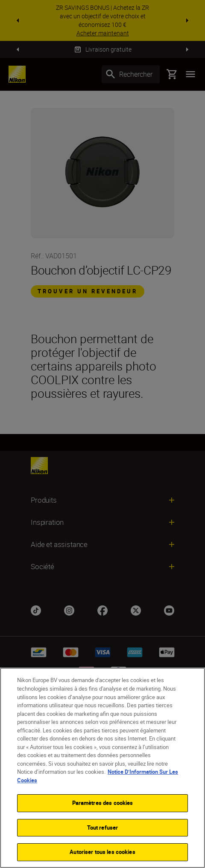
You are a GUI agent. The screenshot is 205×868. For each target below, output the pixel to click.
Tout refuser (103, 827)
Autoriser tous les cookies (102, 852)
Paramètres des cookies (103, 803)
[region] (102, 768)
